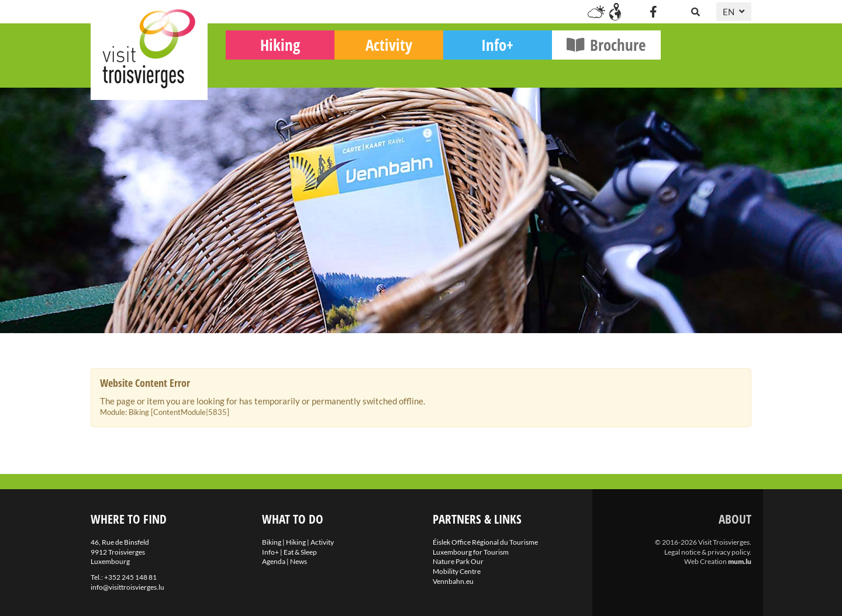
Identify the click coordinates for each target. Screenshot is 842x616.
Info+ (589, 70)
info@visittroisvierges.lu (127, 587)
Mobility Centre (457, 571)
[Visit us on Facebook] (653, 12)
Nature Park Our (458, 561)
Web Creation (705, 561)
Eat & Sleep (300, 552)
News (299, 561)
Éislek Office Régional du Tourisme (485, 542)
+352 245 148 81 (130, 577)
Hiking (371, 70)
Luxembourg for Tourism (471, 552)
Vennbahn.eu (453, 581)
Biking (262, 68)
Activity (479, 70)
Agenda (274, 561)
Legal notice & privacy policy (707, 552)
